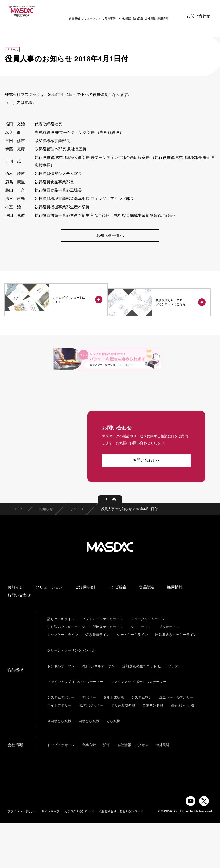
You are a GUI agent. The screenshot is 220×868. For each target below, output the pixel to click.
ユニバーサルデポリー (176, 743)
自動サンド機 (153, 750)
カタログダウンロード (79, 856)
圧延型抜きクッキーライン (176, 680)
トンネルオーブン (61, 711)
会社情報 (144, 11)
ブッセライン (169, 672)
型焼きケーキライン (108, 672)
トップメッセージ (61, 790)
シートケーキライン (132, 680)
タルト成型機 (113, 743)
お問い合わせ (198, 11)
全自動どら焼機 (59, 766)
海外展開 (163, 790)
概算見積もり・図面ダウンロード (121, 856)
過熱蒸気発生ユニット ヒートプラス (150, 711)
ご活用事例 (102, 11)
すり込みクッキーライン (66, 672)
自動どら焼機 (89, 766)
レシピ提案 (117, 11)
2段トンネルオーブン (98, 711)
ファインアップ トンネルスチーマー (75, 727)
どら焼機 (113, 766)
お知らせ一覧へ (110, 236)
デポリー (89, 743)
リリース (77, 554)
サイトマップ (51, 856)
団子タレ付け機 (182, 750)
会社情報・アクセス (133, 790)
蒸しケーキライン (61, 664)
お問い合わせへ (146, 505)
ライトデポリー (59, 750)
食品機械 (68, 11)
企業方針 (89, 790)
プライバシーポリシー (22, 856)
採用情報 (156, 11)
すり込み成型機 (123, 750)
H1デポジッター (91, 750)
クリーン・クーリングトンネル (71, 695)
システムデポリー (61, 743)
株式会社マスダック (110, 592)
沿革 (107, 790)
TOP (18, 554)
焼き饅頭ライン (97, 680)
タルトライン (141, 672)
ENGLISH (172, 11)
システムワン (141, 743)
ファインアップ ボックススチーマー (138, 727)
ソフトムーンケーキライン (103, 664)
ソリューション (84, 11)
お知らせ (46, 554)
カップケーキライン (63, 680)
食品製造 (131, 11)
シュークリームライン (148, 664)
